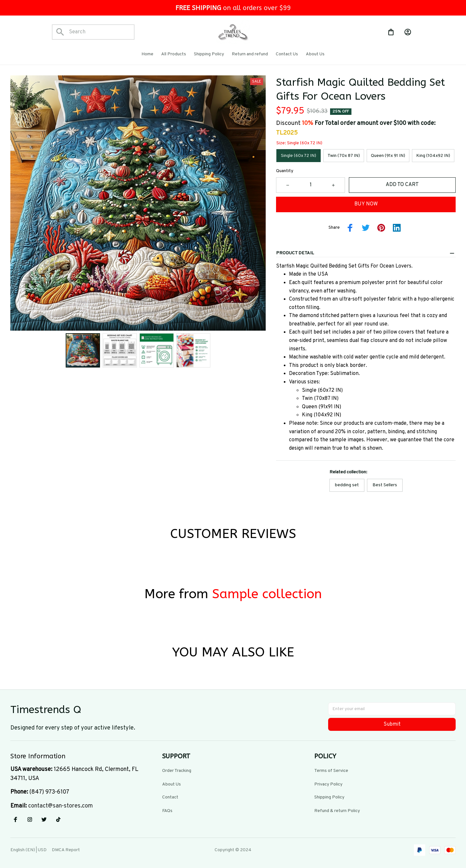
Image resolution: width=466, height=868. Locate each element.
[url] (61, 805)
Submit (392, 723)
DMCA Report (66, 849)
